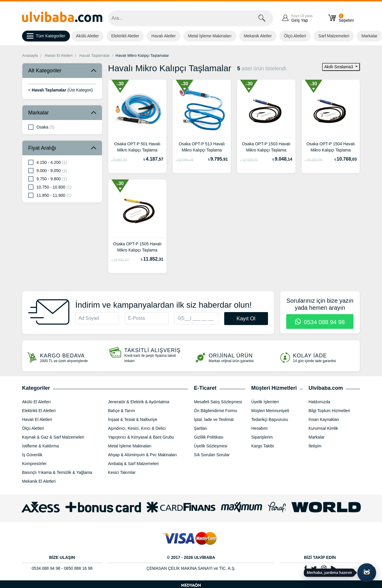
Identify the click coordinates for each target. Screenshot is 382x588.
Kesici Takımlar (122, 472)
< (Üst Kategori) (61, 90)
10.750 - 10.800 (50, 187)
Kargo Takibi (263, 446)
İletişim (315, 446)
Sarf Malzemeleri (334, 36)
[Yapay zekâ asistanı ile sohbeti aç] (367, 573)
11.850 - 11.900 (50, 195)
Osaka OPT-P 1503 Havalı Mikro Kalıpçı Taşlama (266, 147)
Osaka (41, 127)
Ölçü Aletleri (295, 36)
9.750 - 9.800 (48, 179)
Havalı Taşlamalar (94, 55)
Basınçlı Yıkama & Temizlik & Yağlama (57, 472)
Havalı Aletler (163, 36)
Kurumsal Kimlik (323, 428)
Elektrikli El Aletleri (39, 411)
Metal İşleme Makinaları (210, 36)
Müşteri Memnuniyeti (270, 411)
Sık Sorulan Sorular (212, 455)
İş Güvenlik (32, 455)
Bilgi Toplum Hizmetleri (329, 411)
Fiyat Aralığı (42, 148)
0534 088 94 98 (320, 322)
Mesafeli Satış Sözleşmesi (218, 402)
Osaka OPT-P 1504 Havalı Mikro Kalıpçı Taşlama (331, 147)
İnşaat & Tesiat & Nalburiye (133, 419)
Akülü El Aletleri (36, 402)
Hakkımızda (319, 402)
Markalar (38, 113)
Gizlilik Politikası (209, 437)
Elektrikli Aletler (125, 36)
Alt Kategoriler (45, 71)
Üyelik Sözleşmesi (211, 446)
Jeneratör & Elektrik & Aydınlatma (139, 402)
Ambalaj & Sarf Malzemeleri (134, 464)
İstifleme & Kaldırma (40, 446)
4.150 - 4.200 (48, 162)
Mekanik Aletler (258, 36)
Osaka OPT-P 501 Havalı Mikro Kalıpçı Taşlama (137, 147)
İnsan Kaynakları (324, 419)
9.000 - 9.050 (48, 170)
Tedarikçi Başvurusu (270, 419)
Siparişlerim (262, 437)
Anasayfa (30, 55)
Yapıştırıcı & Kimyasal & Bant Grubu (141, 437)
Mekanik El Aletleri (39, 481)
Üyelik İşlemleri (265, 402)
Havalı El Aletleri (59, 55)
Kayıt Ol (246, 319)
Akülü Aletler (88, 36)
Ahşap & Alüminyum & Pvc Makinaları (143, 455)
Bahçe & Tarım (122, 411)
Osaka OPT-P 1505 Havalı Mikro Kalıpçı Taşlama (137, 247)
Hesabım (259, 428)
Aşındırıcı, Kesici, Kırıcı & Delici (137, 428)
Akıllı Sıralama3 (339, 67)
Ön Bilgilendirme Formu (216, 411)
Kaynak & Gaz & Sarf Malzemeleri (53, 437)
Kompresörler (34, 464)
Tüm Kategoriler (46, 36)
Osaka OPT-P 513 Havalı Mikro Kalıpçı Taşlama (202, 147)
